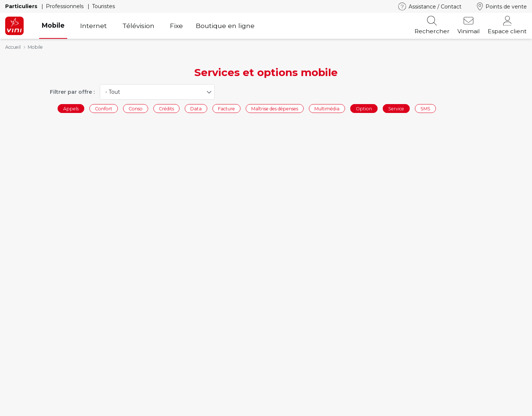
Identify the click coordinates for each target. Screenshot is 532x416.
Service (396, 108)
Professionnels (65, 6)
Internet (93, 26)
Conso (136, 108)
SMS (425, 108)
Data (196, 108)
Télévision (138, 26)
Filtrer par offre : (72, 92)
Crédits (166, 108)
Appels (71, 108)
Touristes (103, 6)
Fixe (176, 26)
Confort (104, 108)
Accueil (13, 47)
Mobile (53, 25)
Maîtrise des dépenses (275, 108)
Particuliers (22, 6)
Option (364, 108)
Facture (226, 108)
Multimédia (327, 108)
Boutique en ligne (225, 26)
